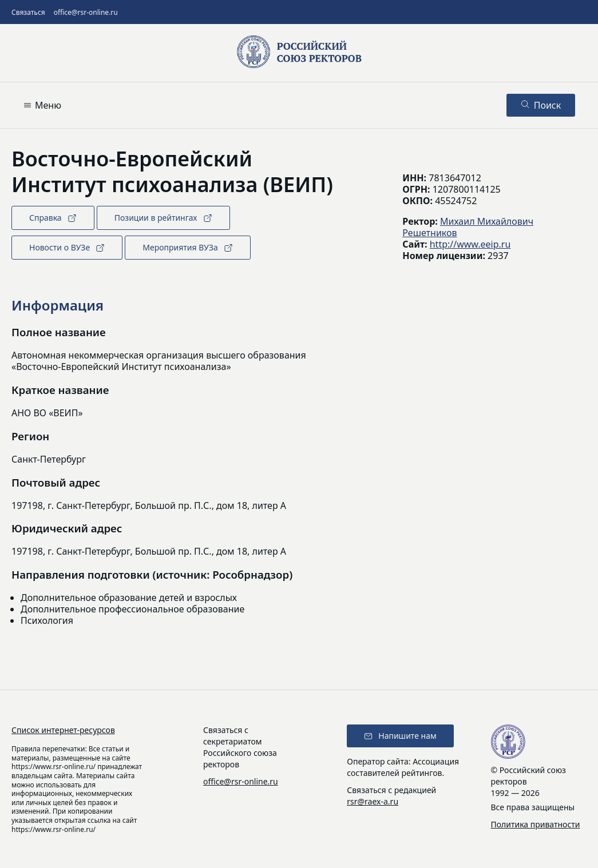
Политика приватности (536, 824)
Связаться (28, 12)
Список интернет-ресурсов (63, 730)
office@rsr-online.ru (86, 12)
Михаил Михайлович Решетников (468, 227)
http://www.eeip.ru (470, 244)
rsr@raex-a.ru (373, 801)
